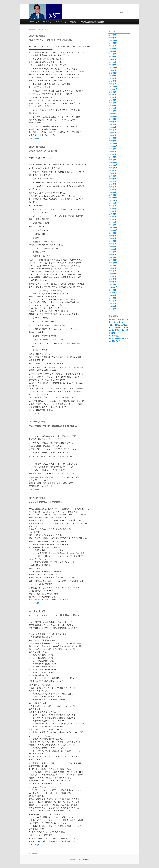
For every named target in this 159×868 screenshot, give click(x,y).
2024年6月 (113, 54)
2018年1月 (113, 192)
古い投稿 (33, 853)
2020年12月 (113, 114)
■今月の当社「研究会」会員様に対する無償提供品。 (54, 426)
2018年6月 (113, 179)
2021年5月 (113, 100)
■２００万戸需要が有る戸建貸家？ (46, 502)
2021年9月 (113, 92)
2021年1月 (113, 111)
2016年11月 (113, 230)
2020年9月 (113, 122)
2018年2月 (113, 190)
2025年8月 (113, 38)
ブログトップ (34, 22)
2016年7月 (113, 241)
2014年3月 (113, 309)
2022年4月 (113, 81)
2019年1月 (113, 160)
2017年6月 (113, 211)
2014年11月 (113, 290)
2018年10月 (113, 168)
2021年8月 (113, 95)
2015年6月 (113, 274)
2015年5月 (113, 276)
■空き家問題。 (114, 336)
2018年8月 (113, 173)
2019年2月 (113, 157)
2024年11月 (113, 40)
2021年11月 (113, 86)
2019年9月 (113, 152)
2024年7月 (113, 51)
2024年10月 (113, 43)
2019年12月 (113, 143)
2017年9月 (113, 203)
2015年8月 (113, 268)
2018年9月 (113, 171)
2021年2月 (113, 108)
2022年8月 (113, 76)
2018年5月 (113, 181)
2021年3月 (113, 106)
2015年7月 (113, 271)
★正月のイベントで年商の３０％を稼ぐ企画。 (52, 40)
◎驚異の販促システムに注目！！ (45, 151)
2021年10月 (113, 89)
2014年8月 (113, 298)
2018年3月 (113, 187)
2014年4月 (113, 306)
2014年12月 (113, 287)
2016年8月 (113, 238)
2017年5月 (113, 214)
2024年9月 (113, 46)
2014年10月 (113, 293)
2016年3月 (113, 252)
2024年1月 (113, 65)
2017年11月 (113, 198)
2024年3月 (113, 59)
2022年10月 (113, 73)
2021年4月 (113, 103)
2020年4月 (113, 133)
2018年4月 (113, 184)
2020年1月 (113, 141)
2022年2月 (113, 84)
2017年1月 (113, 225)
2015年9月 (113, 265)
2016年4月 (113, 249)
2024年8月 (113, 49)
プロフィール (47, 22)
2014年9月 (113, 295)
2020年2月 (113, 138)
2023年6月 (113, 70)
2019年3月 (113, 154)
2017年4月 (113, 217)
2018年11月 (113, 165)
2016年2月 (113, 255)
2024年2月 (113, 62)
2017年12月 (113, 195)
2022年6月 (113, 78)
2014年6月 (113, 303)
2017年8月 (113, 206)
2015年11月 (113, 263)
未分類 (37, 139)
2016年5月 (113, 247)
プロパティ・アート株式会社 (66, 22)
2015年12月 (113, 260)
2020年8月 (113, 124)
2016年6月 (113, 244)
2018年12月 (113, 162)
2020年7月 (113, 127)
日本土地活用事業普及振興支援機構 (92, 22)
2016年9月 (113, 236)
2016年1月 (113, 257)
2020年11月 (113, 116)
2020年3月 (113, 135)
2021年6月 (113, 97)
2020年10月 (113, 119)
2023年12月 (113, 67)
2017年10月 (113, 200)
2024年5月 (113, 57)
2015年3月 (113, 282)
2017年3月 (113, 219)
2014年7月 (113, 301)
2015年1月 (113, 284)
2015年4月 (113, 279)
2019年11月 (113, 146)
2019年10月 (113, 149)
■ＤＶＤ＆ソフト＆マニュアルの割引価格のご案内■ (54, 615)
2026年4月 (113, 35)
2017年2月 (113, 222)
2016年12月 (113, 227)
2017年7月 (113, 209)
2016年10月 (113, 233)
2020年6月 (113, 130)
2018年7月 (113, 176)
